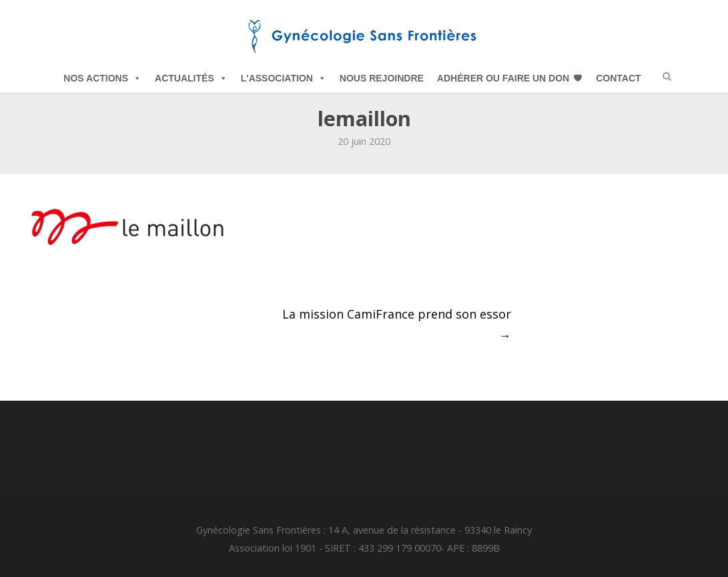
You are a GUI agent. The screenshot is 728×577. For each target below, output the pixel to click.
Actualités (191, 78)
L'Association (284, 78)
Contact (618, 78)
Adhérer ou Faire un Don (503, 78)
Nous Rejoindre (382, 78)
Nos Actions (102, 78)
